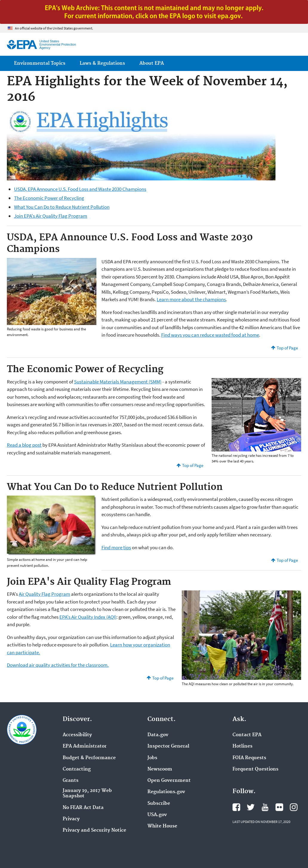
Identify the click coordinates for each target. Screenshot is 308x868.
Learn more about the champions (191, 299)
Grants (71, 781)
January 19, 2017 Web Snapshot (87, 793)
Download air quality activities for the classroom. (58, 665)
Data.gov (158, 735)
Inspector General (168, 746)
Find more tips (116, 547)
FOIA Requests (249, 758)
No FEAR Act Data (83, 808)
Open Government (169, 781)
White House (162, 826)
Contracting (77, 769)
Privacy (71, 819)
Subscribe (159, 804)
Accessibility (77, 735)
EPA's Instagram (294, 807)
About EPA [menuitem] (152, 63)
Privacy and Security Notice (94, 830)
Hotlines (242, 746)
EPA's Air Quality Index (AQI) (88, 617)
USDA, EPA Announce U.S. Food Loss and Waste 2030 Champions (80, 189)
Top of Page (287, 348)
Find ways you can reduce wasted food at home (210, 335)
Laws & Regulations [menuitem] (102, 63)
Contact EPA (247, 735)
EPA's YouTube (265, 807)
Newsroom (160, 769)
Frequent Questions (255, 769)
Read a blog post (24, 445)
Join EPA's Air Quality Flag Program (51, 216)
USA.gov (157, 815)
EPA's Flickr (279, 807)
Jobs (152, 758)
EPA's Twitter (251, 807)
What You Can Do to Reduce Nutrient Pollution (62, 207)
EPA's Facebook (236, 807)
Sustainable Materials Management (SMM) (118, 382)
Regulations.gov (166, 792)
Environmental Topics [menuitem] (40, 63)
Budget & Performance (89, 758)
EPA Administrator (85, 746)
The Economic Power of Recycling (49, 198)
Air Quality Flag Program (44, 594)
